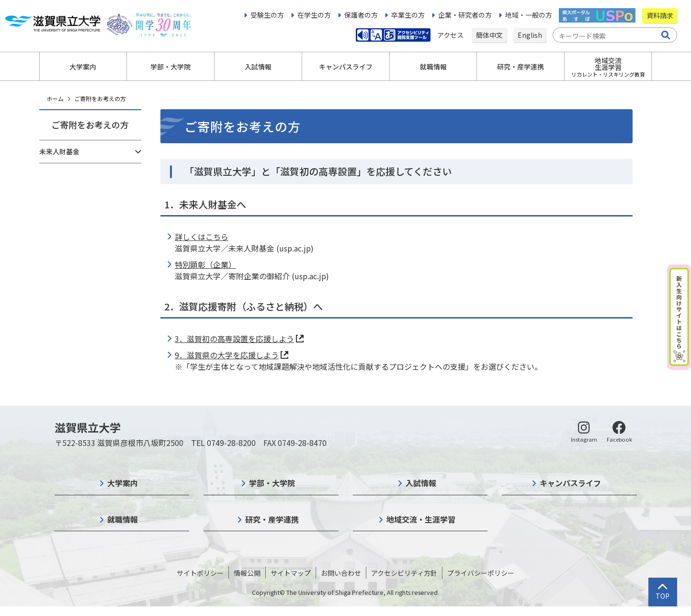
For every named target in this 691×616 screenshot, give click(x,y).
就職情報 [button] (433, 67)
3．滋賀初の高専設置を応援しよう (234, 339)
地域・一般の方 (529, 15)
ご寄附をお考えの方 (100, 98)
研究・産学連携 (272, 519)
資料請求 (660, 15)
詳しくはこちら (202, 237)
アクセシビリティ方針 (404, 573)
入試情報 (421, 483)
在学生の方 (314, 15)
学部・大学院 (272, 483)
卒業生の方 (408, 15)
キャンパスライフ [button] (346, 67)
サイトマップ (291, 573)
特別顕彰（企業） (205, 264)
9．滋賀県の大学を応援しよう (227, 355)
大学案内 (123, 483)
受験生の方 (267, 15)
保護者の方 (361, 15)
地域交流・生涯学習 (421, 519)
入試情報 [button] (258, 67)
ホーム (55, 98)
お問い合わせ (341, 573)
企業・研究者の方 (465, 15)
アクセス (451, 35)
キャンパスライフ (570, 483)
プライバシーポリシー (481, 573)
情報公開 (247, 573)
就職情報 (123, 519)
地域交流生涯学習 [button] (608, 67)
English (530, 35)
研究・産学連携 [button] (521, 67)
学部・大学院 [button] (170, 67)
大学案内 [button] (83, 67)
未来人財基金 (59, 151)
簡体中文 (489, 35)
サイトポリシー (200, 573)
